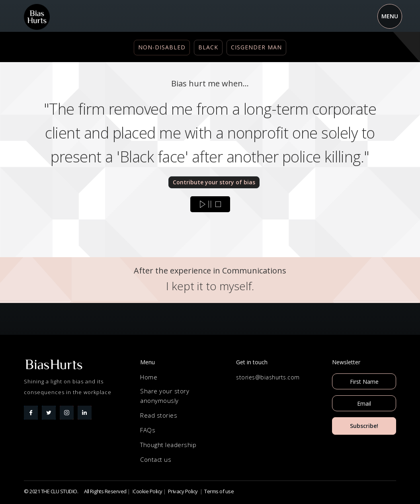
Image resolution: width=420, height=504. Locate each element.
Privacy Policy (183, 491)
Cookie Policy (148, 491)
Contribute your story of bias (214, 182)
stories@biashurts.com (268, 377)
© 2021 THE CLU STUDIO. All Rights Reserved (75, 491)
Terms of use (219, 491)
